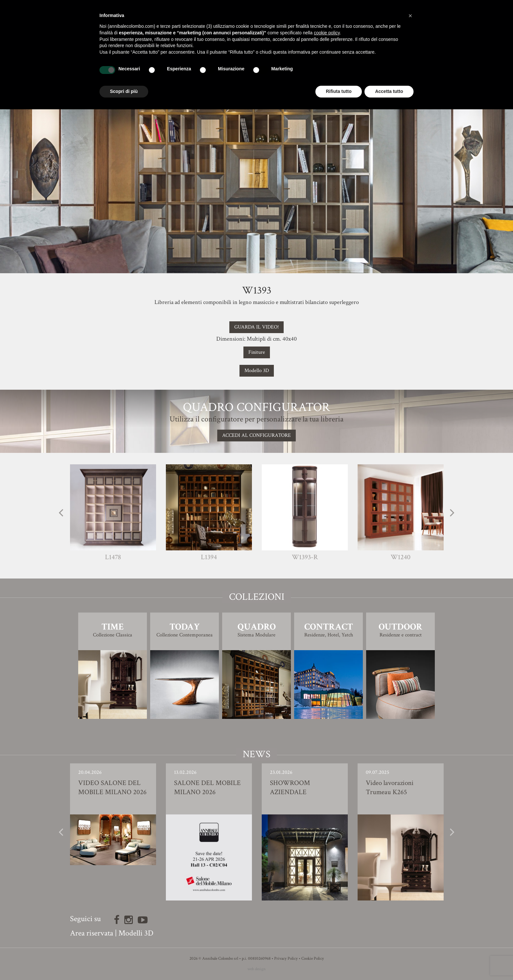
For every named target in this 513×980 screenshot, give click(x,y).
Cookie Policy (313, 959)
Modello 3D (257, 371)
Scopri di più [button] (124, 91)
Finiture (257, 352)
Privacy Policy (286, 959)
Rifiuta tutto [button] (339, 91)
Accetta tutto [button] (389, 91)
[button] (410, 16)
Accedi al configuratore (256, 435)
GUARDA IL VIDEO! (256, 327)
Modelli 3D (136, 933)
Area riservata (92, 933)
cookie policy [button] (327, 33)
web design (256, 969)
